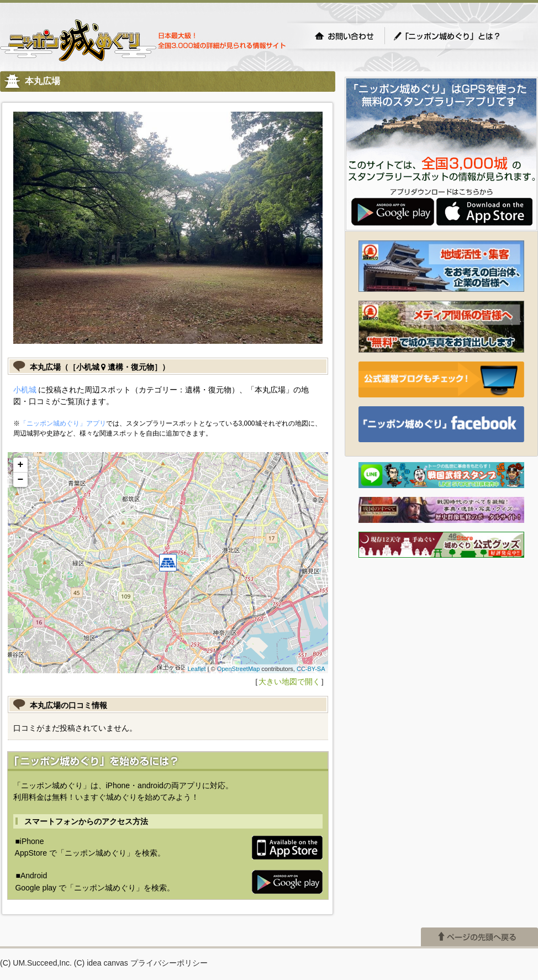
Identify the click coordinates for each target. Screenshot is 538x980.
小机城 (25, 390)
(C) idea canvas (101, 963)
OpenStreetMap (239, 669)
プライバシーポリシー (169, 963)
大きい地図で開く (289, 682)
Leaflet (196, 669)
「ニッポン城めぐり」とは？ (458, 36)
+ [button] (21, 465)
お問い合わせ (344, 36)
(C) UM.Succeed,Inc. (36, 963)
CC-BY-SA (311, 669)
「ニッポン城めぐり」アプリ (63, 423)
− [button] (21, 480)
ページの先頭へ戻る (479, 937)
